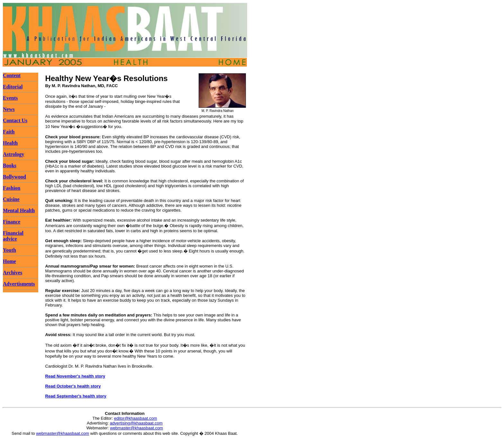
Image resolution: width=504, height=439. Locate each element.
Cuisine (11, 199)
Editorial (13, 87)
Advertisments (19, 284)
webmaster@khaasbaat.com (136, 428)
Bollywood (14, 177)
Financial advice (13, 236)
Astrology (14, 154)
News (9, 109)
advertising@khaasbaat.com (136, 423)
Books (10, 165)
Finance (12, 222)
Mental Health (19, 210)
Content (12, 75)
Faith (9, 132)
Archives (13, 273)
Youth (9, 250)
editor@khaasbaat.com (136, 418)
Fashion (12, 188)
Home (9, 261)
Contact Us (15, 120)
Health (10, 143)
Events (10, 98)
